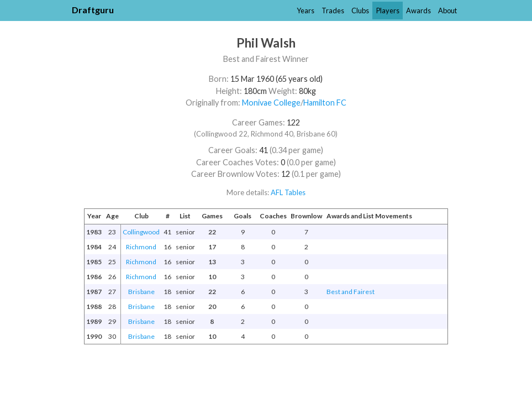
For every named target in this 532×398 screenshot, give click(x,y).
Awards (418, 11)
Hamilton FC (325, 103)
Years (305, 11)
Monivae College (271, 103)
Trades (333, 11)
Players (388, 11)
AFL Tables (288, 192)
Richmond (141, 247)
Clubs (360, 11)
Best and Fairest (351, 292)
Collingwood (141, 232)
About (447, 11)
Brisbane (141, 292)
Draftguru (93, 10)
